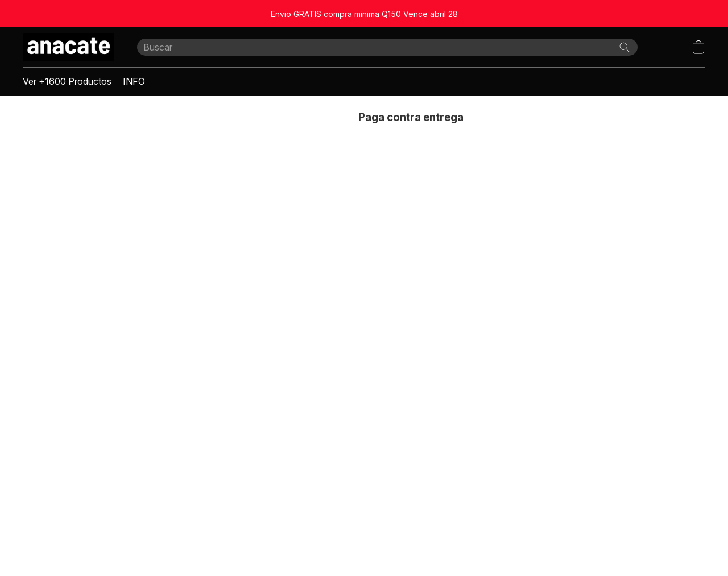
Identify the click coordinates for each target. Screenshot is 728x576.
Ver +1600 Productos (67, 81)
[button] (69, 47)
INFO (134, 81)
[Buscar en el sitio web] (624, 47)
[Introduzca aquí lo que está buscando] (387, 47)
